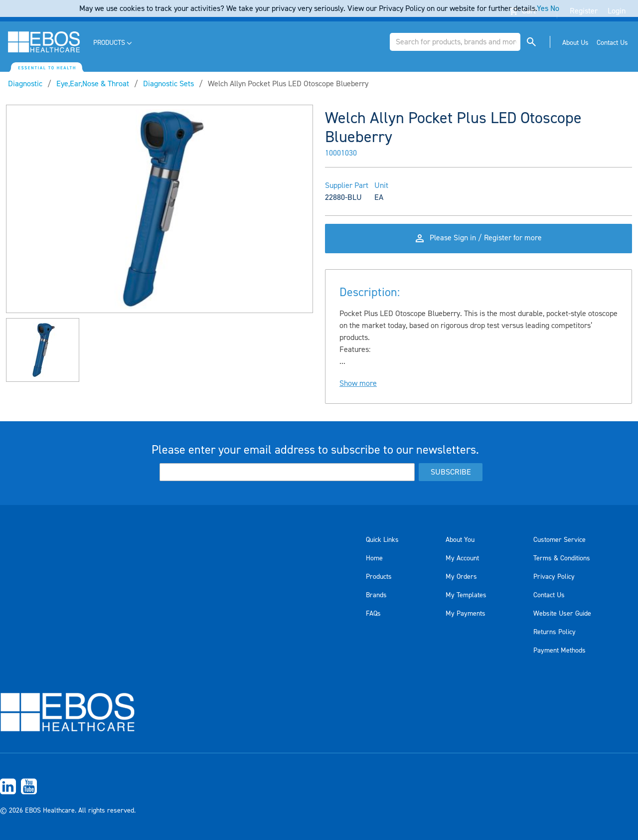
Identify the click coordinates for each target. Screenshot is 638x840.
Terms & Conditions (562, 558)
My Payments (466, 614)
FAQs (373, 614)
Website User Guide (562, 614)
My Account (462, 558)
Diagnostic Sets (168, 84)
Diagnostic (25, 84)
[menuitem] (113, 43)
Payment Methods (559, 651)
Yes (543, 8)
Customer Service (559, 540)
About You (460, 540)
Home (374, 558)
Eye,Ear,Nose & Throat (93, 84)
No (555, 8)
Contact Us (549, 595)
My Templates (466, 595)
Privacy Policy (554, 577)
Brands (376, 595)
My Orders (461, 577)
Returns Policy (555, 632)
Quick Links (382, 540)
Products (379, 577)
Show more (358, 386)
